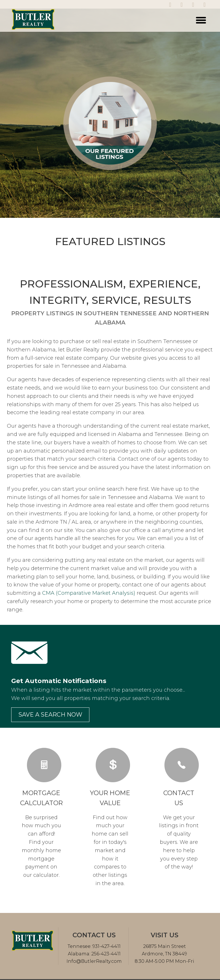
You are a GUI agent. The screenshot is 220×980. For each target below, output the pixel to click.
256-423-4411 (105, 954)
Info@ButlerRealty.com (94, 961)
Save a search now (50, 715)
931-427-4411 (106, 946)
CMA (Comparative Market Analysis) (89, 593)
